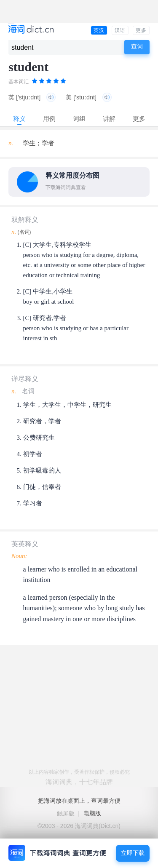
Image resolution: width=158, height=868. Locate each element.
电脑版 (92, 813)
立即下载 (133, 853)
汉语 (120, 30)
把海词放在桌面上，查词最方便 (79, 801)
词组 (79, 119)
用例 (49, 119)
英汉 (99, 30)
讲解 (109, 119)
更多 (141, 30)
